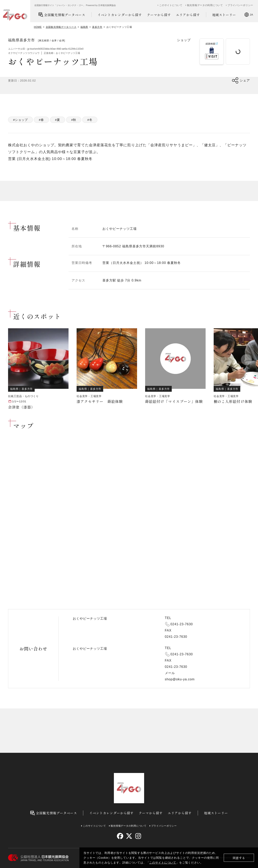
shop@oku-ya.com (180, 679)
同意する (239, 858)
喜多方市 (97, 27)
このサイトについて (163, 863)
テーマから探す (159, 15)
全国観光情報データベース (62, 15)
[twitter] (129, 836)
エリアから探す (188, 15)
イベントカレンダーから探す (120, 15)
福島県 (84, 27)
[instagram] (138, 836)
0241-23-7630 (182, 624)
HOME (38, 27)
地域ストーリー (224, 15)
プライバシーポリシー (240, 5)
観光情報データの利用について (205, 5)
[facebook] (120, 836)
